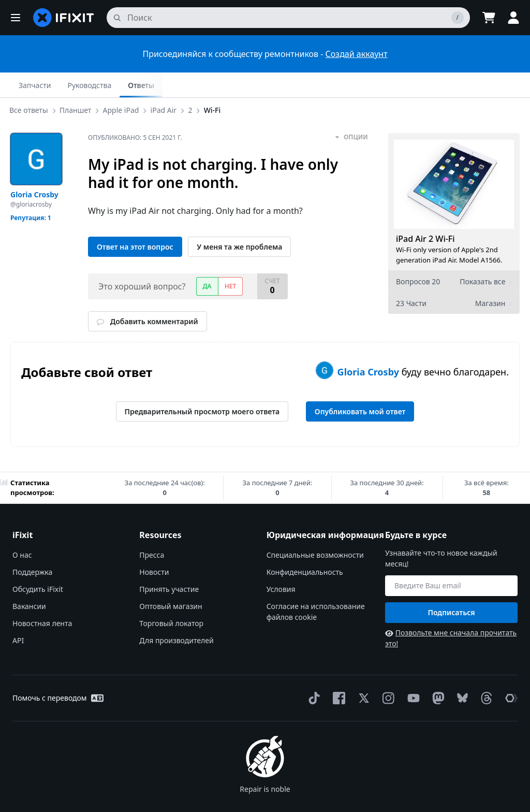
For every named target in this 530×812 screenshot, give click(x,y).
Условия (281, 564)
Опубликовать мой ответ (360, 387)
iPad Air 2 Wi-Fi (425, 214)
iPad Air (166, 85)
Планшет (77, 85)
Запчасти (392, 85)
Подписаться (451, 588)
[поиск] (288, 18)
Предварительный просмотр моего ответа (202, 387)
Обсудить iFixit (38, 564)
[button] (16, 18)
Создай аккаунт (357, 54)
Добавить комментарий (148, 296)
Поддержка (32, 547)
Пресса (152, 530)
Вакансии (29, 581)
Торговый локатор (171, 598)
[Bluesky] (460, 673)
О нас (22, 530)
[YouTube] (411, 673)
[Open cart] (489, 18)
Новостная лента (42, 598)
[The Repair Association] (509, 673)
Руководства (446, 85)
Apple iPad (123, 85)
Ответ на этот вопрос (135, 222)
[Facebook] (337, 673)
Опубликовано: (135, 113)
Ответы (498, 85)
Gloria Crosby (370, 347)
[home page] (64, 18)
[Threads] (484, 673)
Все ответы (31, 85)
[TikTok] (312, 673)
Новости (154, 547)
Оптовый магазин (171, 581)
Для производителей (176, 615)
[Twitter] (362, 673)
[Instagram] (387, 673)
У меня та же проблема (239, 222)
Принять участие (169, 564)
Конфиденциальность (305, 547)
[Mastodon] (436, 673)
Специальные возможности (315, 530)
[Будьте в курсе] (451, 561)
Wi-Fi (215, 85)
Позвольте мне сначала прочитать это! (451, 613)
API (18, 615)
